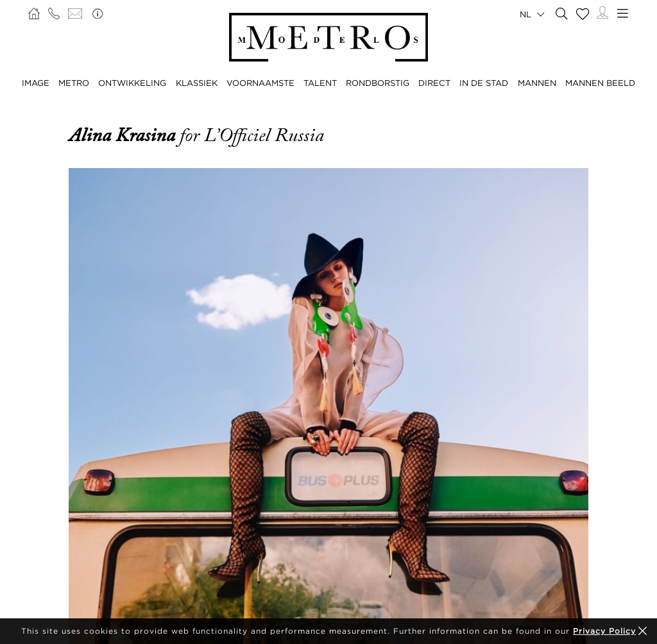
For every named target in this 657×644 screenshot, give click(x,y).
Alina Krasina (124, 135)
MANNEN (537, 83)
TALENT (320, 83)
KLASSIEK (197, 83)
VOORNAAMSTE (260, 83)
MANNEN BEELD (600, 83)
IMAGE (36, 83)
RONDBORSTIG (378, 83)
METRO (74, 83)
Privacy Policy (604, 631)
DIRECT (434, 83)
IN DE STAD (484, 83)
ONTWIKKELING (132, 83)
